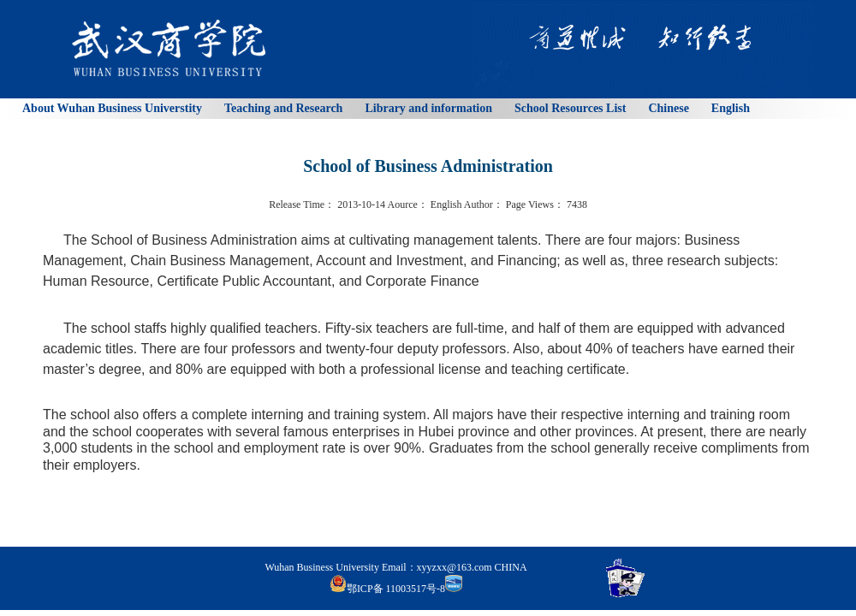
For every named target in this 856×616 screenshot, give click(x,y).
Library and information (428, 108)
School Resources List (570, 108)
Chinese (668, 108)
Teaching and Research (283, 108)
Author (479, 204)
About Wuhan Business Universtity (112, 108)
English (731, 108)
